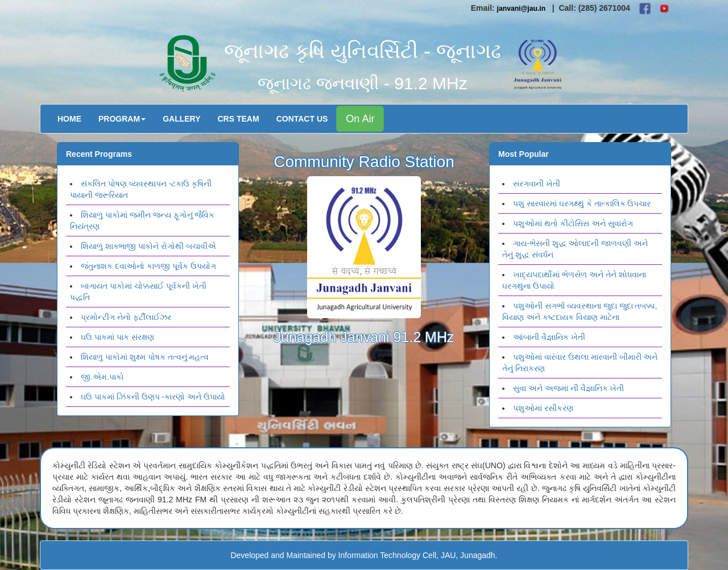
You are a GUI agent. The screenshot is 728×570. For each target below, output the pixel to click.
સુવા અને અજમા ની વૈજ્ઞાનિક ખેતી (568, 388)
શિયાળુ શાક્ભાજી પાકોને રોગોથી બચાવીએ (148, 246)
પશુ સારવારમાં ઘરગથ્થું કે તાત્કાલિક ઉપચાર (582, 203)
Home (69, 119)
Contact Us (302, 119)
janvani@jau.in (522, 9)
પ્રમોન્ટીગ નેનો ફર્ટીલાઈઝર (126, 317)
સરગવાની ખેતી (537, 184)
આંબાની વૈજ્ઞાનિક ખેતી (549, 337)
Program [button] (122, 119)
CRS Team (239, 119)
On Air (360, 119)
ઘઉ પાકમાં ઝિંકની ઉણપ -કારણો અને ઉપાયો (153, 397)
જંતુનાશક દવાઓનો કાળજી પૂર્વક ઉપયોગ (148, 266)
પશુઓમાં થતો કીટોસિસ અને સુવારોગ (573, 223)
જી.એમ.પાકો (102, 377)
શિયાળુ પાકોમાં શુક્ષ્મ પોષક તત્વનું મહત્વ (145, 357)
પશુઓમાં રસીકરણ (543, 408)
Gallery (181, 119)
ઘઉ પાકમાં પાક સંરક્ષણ (117, 337)
